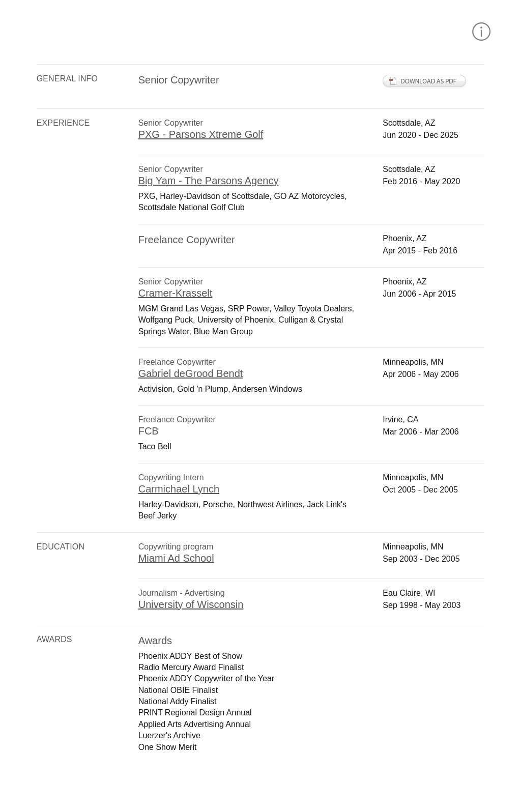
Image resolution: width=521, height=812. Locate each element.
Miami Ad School (176, 558)
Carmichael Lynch (179, 489)
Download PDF (425, 81)
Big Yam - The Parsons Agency (209, 181)
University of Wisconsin (191, 604)
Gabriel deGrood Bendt (191, 373)
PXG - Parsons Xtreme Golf (201, 134)
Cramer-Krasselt (176, 293)
